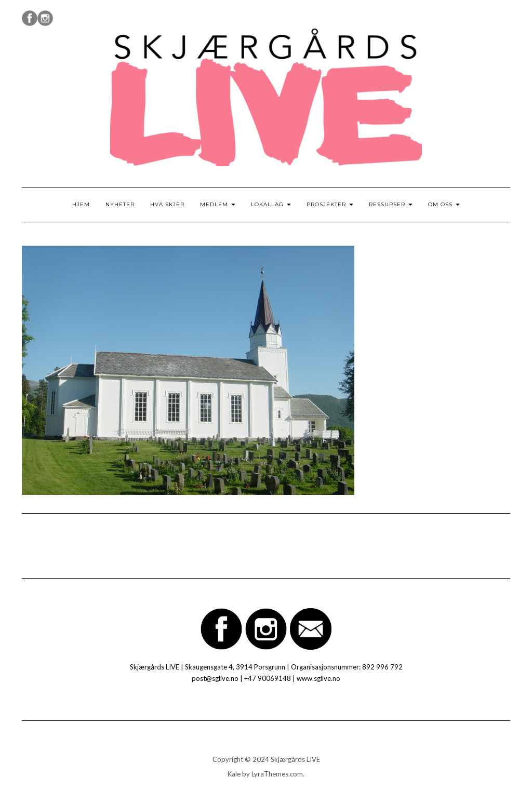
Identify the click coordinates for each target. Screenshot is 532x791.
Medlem (218, 204)
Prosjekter (330, 204)
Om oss (444, 204)
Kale (234, 774)
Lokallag (271, 204)
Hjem (81, 204)
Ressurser (391, 204)
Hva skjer (167, 204)
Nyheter (120, 204)
